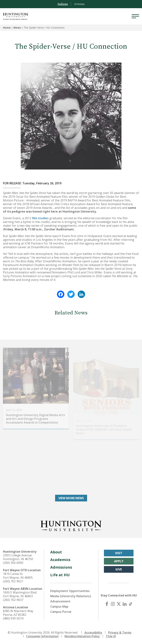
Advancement (60, 601)
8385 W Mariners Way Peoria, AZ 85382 (18, 613)
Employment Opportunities (70, 591)
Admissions (61, 567)
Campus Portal (61, 612)
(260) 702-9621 (13, 581)
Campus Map (59, 606)
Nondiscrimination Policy (82, 636)
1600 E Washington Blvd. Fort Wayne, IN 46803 (20, 594)
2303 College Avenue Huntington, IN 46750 (18, 557)
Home (7, 28)
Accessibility (93, 632)
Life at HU (60, 575)
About (56, 552)
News (17, 28)
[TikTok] (131, 604)
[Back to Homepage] (71, 525)
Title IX (111, 636)
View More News (71, 498)
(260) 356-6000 (13, 563)
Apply (119, 561)
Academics (60, 560)
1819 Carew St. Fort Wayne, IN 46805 (18, 576)
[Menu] (135, 16)
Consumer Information (42, 636)
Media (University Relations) (71, 596)
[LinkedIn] (125, 604)
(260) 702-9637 (13, 600)
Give (119, 569)
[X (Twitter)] (119, 604)
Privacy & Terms (120, 632)
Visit (119, 553)
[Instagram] (113, 604)
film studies (40, 218)
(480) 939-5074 (13, 618)
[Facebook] (107, 604)
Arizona (79, 4)
